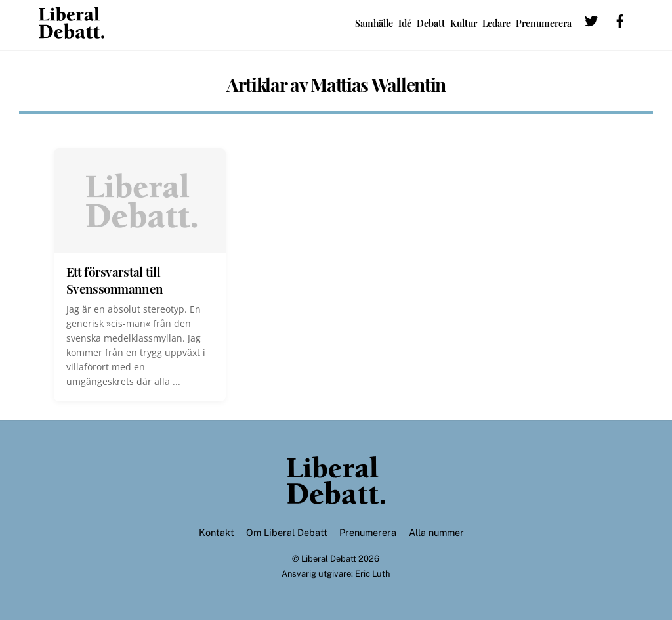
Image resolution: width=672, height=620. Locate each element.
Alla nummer (436, 532)
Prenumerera (544, 23)
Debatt (431, 23)
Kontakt (217, 532)
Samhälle (374, 23)
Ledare (496, 23)
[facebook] (620, 22)
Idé (405, 23)
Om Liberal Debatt (287, 532)
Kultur (464, 23)
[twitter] (591, 22)
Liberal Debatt (329, 559)
